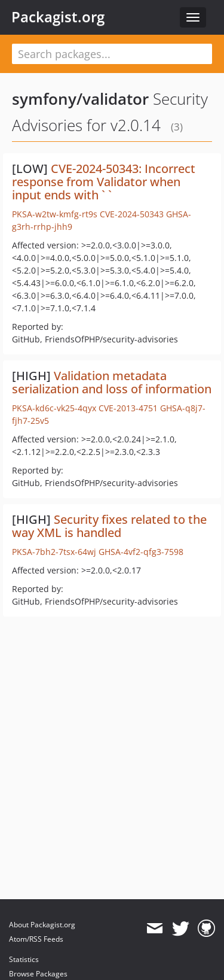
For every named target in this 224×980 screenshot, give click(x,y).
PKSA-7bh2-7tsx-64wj (54, 552)
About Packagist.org (42, 925)
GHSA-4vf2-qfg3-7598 (141, 552)
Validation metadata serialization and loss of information (112, 382)
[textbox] (112, 54)
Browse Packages (38, 974)
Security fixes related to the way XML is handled (109, 526)
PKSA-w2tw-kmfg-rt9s (55, 214)
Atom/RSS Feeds (36, 939)
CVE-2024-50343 (132, 214)
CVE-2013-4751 (128, 408)
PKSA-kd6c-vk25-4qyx (54, 408)
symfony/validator (80, 99)
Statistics (24, 959)
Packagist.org (58, 17)
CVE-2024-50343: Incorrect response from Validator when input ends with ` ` (104, 182)
